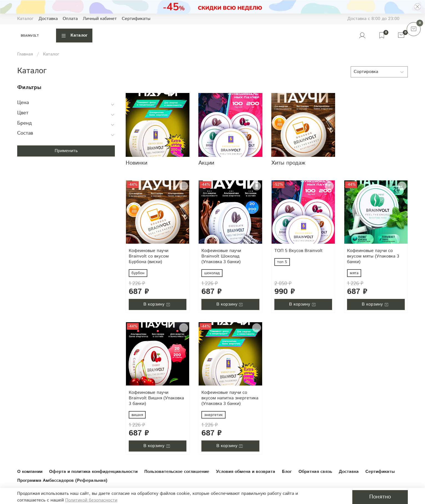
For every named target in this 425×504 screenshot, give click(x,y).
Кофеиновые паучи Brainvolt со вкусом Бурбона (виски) (149, 256)
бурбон (138, 273)
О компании (30, 472)
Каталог (25, 19)
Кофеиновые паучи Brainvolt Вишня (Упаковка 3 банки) (156, 398)
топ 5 (282, 262)
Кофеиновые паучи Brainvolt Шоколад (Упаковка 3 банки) (221, 256)
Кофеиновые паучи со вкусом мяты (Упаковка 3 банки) (373, 256)
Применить (66, 151)
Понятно (380, 497)
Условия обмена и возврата (246, 472)
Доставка (48, 19)
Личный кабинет (100, 19)
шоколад (212, 273)
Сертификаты (136, 19)
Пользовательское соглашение (177, 472)
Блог (287, 472)
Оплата (70, 19)
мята (354, 273)
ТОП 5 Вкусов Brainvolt (298, 251)
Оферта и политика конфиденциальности (93, 472)
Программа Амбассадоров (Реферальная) (62, 481)
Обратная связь (315, 472)
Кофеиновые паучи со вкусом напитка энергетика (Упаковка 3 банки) (230, 398)
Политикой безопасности (91, 500)
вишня (137, 415)
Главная (25, 54)
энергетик (213, 415)
